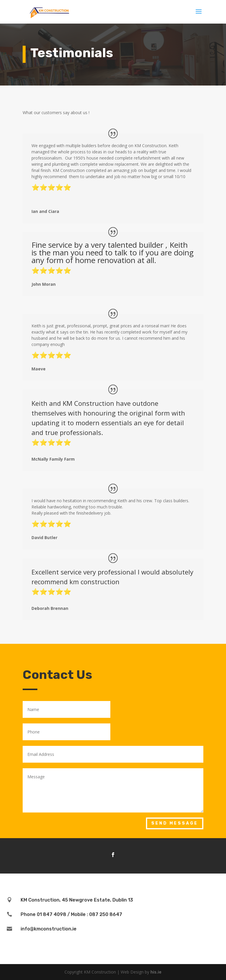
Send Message (175, 823)
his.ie (156, 972)
